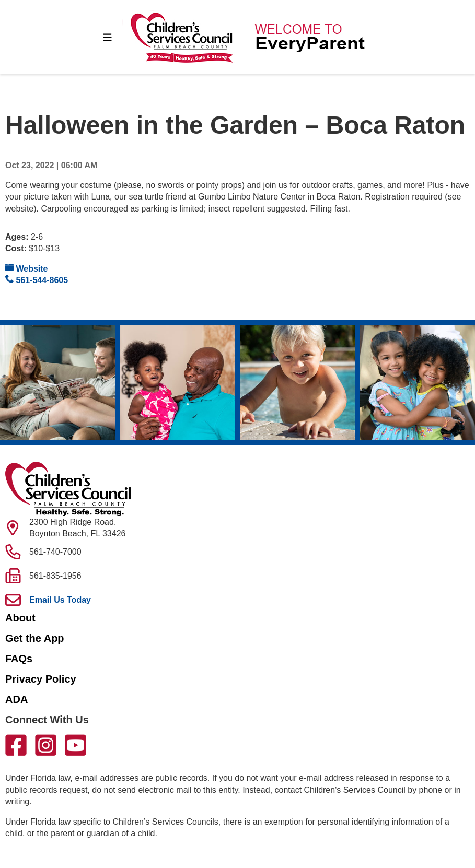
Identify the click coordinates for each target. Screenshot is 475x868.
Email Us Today (60, 600)
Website (27, 268)
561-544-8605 (37, 280)
